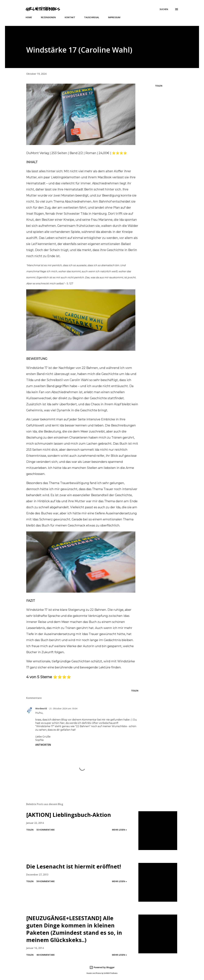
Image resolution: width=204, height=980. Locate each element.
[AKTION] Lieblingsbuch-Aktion (69, 815)
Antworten (43, 745)
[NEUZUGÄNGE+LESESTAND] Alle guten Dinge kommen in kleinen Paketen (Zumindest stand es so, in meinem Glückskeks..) (74, 929)
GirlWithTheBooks (43, 9)
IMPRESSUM (114, 17)
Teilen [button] (159, 86)
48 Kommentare (46, 955)
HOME (29, 17)
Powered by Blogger (102, 967)
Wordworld (41, 708)
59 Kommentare (46, 881)
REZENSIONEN (48, 17)
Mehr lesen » (119, 830)
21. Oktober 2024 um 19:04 (63, 708)
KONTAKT (70, 17)
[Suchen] (164, 9)
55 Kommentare (46, 830)
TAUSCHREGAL (92, 17)
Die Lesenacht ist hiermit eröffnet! (74, 866)
